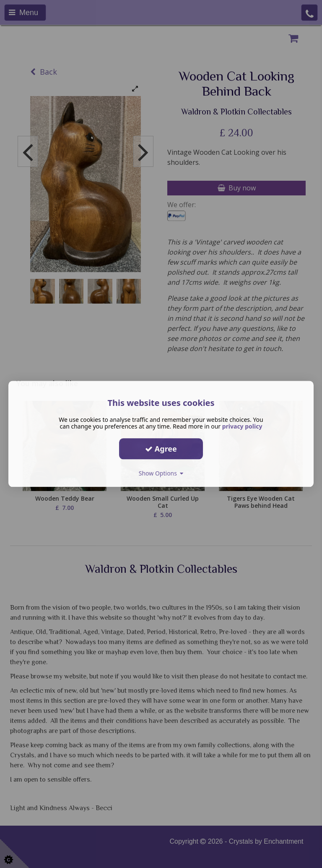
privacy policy (242, 426)
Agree (161, 449)
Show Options (161, 473)
